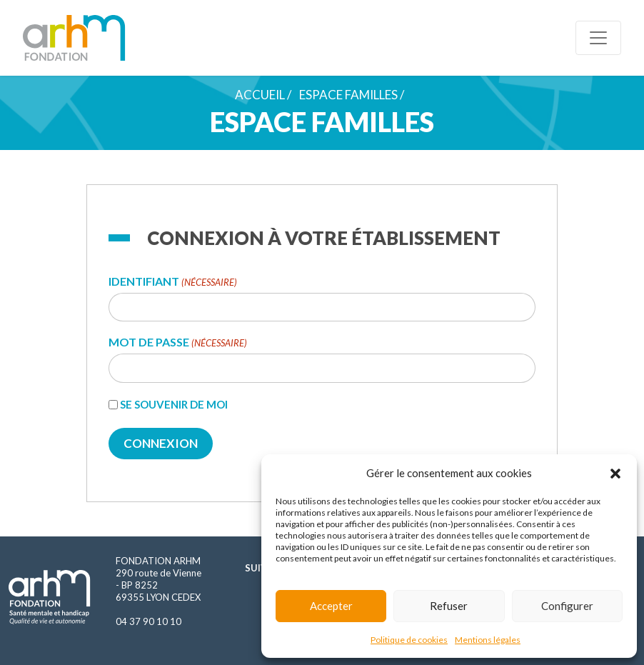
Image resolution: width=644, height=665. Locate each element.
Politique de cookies (409, 640)
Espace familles (348, 95)
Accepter (331, 606)
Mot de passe (178, 342)
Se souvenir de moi (174, 404)
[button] (615, 473)
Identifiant (173, 282)
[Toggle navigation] (598, 38)
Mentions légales (488, 640)
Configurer (567, 606)
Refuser (449, 606)
